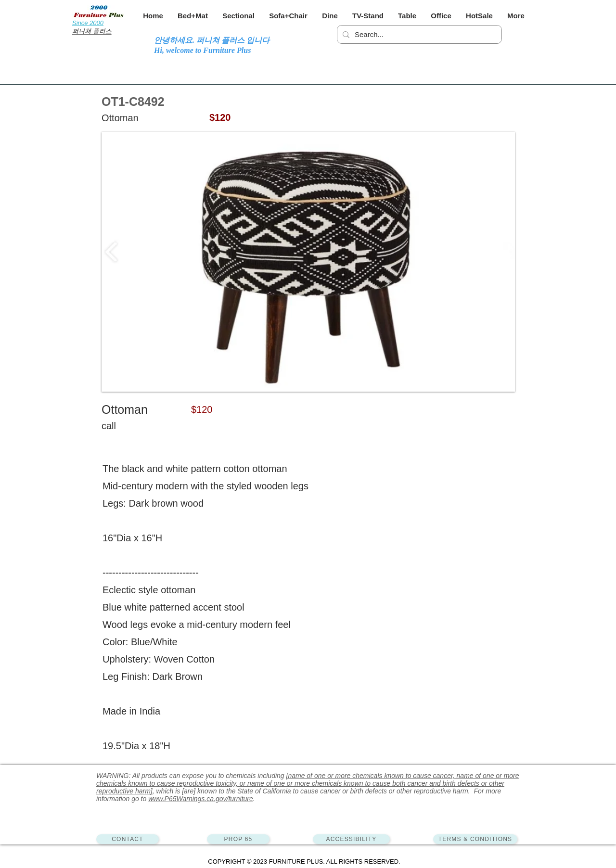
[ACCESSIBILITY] (351, 839)
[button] (193, 16)
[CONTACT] (128, 839)
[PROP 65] (238, 839)
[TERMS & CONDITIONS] (475, 839)
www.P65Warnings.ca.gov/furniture (201, 799)
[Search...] (418, 34)
